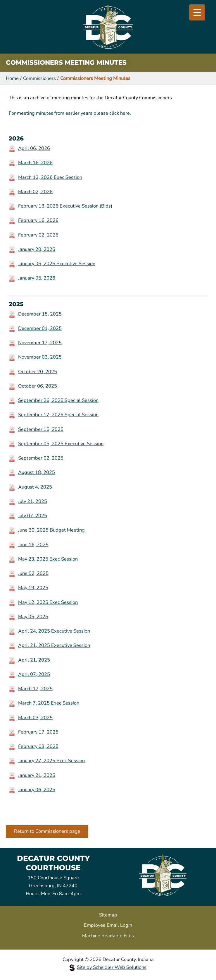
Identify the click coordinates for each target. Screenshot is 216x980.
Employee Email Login (108, 925)
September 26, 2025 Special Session (58, 400)
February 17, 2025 (38, 732)
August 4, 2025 (35, 487)
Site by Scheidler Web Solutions (108, 967)
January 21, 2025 (37, 775)
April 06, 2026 (34, 148)
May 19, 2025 (33, 588)
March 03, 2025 (35, 718)
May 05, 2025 (33, 617)
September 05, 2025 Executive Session (61, 444)
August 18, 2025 (37, 472)
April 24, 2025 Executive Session (54, 631)
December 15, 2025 (40, 314)
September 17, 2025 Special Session (58, 415)
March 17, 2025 (35, 689)
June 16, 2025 (33, 545)
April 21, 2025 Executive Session (54, 645)
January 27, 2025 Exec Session (51, 761)
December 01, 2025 (40, 328)
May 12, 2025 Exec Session (48, 602)
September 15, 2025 (41, 429)
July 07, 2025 (33, 516)
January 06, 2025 (37, 790)
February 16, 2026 (38, 220)
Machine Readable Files (108, 936)
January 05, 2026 (37, 278)
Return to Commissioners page (47, 831)
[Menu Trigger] (197, 12)
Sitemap (108, 915)
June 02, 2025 (33, 573)
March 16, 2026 (35, 163)
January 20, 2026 (37, 249)
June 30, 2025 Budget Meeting (51, 530)
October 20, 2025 (38, 372)
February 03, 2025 (38, 746)
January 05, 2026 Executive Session (57, 264)
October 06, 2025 (38, 386)
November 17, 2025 (40, 343)
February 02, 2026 (38, 235)
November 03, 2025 (40, 357)
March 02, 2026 (35, 192)
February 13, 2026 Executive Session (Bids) (65, 206)
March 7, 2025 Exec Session (49, 703)
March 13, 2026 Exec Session (50, 177)
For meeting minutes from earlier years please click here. (70, 113)
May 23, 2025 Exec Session (48, 559)
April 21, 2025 (34, 660)
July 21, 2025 (33, 501)
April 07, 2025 (34, 674)
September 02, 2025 (41, 458)
